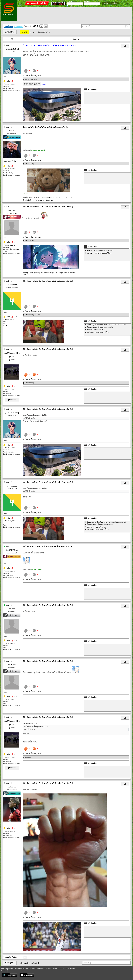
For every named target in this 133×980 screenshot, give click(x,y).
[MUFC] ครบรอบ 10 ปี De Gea (97, 330)
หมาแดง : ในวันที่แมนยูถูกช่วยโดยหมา (100, 251)
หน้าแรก (4, 969)
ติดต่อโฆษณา (70, 969)
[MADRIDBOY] (12, 49)
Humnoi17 (12, 787)
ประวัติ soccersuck (58, 969)
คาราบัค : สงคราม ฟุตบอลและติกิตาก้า (99, 253)
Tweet (44, 84)
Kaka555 (38, 315)
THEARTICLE (12, 550)
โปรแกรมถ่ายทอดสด (21, 969)
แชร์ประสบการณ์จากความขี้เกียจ (98, 332)
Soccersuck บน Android (38, 150)
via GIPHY (26, 193)
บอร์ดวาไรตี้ (46, 32)
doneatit (12, 131)
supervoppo (34, 79)
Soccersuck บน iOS (37, 569)
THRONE (12, 665)
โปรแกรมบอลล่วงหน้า (37, 969)
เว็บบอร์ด (48, 969)
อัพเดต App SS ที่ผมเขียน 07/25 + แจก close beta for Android (106, 325)
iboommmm (12, 285)
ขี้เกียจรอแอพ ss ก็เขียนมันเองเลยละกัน (100, 327)
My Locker (90, 89)
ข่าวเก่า (11, 969)
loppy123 (26, 79)
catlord (12, 609)
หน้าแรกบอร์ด (35, 32)
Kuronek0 (12, 210)
